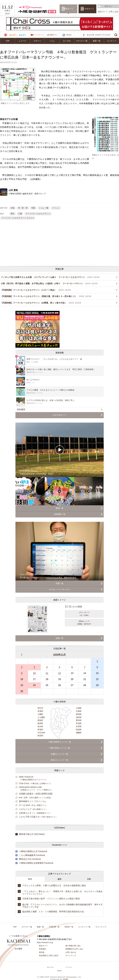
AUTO (59, 971)
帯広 (13, 214)
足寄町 (79, 726)
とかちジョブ (33, 809)
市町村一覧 (69, 927)
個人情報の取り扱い (73, 946)
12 (60, 673)
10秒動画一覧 (59, 514)
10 (34, 673)
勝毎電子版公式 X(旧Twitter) (32, 834)
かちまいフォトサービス (59, 589)
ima (36, 797)
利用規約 (43, 949)
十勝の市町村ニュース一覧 (60, 742)
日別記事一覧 (54, 927)
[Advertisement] (36, 243)
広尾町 (79, 711)
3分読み (67, 35)
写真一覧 (60, 583)
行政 (13, 208)
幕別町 (79, 714)
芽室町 (40, 730)
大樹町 (79, 708)
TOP (8, 41)
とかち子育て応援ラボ (38, 817)
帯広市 (40, 708)
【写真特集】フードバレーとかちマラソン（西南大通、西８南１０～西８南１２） (46, 296)
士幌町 (40, 714)
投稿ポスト (54, 35)
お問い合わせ (71, 952)
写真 (33, 208)
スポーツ (37, 41)
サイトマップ (101, 927)
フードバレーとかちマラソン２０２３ (18, 218)
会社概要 (18, 949)
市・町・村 (23, 208)
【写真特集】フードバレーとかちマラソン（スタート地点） (36, 290)
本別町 (79, 723)
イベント (56, 208)
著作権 (42, 952)
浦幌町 (79, 733)
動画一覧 (60, 508)
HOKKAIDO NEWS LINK (36, 788)
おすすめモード (87, 9)
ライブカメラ (39, 35)
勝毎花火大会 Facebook (30, 859)
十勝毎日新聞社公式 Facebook (33, 851)
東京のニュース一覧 (59, 760)
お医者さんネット (35, 813)
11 (47, 673)
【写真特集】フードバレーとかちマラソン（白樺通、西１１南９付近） (41, 303)
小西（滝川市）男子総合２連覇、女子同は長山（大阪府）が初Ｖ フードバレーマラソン (49, 283)
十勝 (20, 214)
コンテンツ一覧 (84, 927)
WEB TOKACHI (33, 778)
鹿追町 (40, 720)
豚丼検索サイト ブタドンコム (33, 801)
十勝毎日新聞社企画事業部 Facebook (36, 863)
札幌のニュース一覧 (59, 754)
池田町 (79, 717)
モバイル (50, 967)
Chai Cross (36, 783)
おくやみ (67, 41)
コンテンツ (112, 41)
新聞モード (68, 9)
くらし (52, 41)
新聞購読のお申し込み (74, 949)
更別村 (40, 736)
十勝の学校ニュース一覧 (59, 748)
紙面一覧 (97, 41)
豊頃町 (79, 720)
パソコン (69, 967)
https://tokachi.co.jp (45, 942)
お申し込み (114, 12)
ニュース (22, 41)
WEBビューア (84, 623)
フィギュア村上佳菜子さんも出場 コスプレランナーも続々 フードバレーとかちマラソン (50, 277)
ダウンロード (84, 614)
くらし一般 (44, 208)
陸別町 (79, 730)
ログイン (108, 6)
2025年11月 (59, 655)
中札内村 (41, 733)
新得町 (40, 723)
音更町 (40, 711)
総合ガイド (103, 12)
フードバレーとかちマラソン (38, 214)
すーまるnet (33, 805)
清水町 (40, 726)
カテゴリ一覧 (82, 41)
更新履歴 (21, 409)
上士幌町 (41, 717)
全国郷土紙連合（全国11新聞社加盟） (37, 794)
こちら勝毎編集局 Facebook (32, 855)
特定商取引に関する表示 (49, 956)
